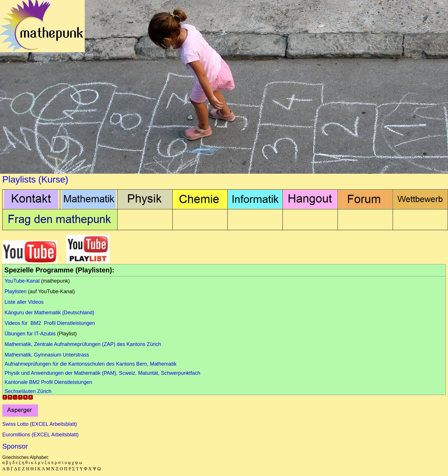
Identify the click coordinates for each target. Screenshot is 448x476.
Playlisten (16, 291)
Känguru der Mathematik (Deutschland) (49, 313)
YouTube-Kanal (22, 281)
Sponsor (15, 446)
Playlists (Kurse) (35, 179)
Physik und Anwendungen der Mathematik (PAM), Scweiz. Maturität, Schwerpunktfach (102, 373)
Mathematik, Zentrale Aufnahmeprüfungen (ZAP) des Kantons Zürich (83, 344)
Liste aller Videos (24, 302)
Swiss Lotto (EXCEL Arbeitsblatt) (40, 424)
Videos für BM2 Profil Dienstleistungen (50, 323)
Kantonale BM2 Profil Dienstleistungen (48, 382)
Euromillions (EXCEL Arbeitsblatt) (40, 435)
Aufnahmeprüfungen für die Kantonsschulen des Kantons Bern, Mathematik (90, 364)
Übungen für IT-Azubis (30, 334)
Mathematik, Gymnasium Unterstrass (47, 355)
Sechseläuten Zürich (28, 391)
